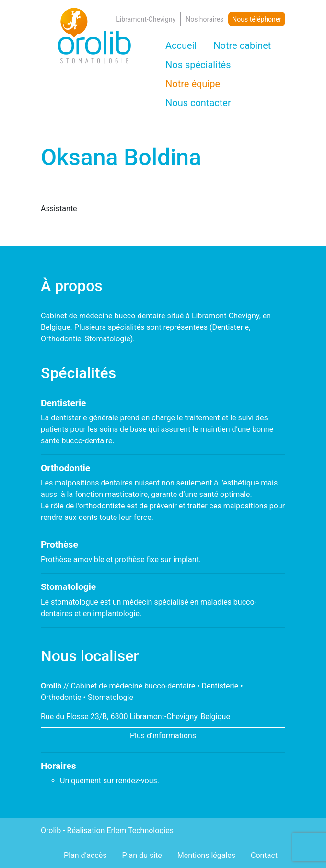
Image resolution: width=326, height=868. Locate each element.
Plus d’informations (163, 736)
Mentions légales (206, 855)
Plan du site (142, 855)
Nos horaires (204, 19)
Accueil (181, 45)
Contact (264, 855)
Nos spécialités (198, 65)
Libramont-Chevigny (146, 19)
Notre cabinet (242, 45)
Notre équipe (193, 84)
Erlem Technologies (140, 830)
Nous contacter (198, 103)
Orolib (51, 830)
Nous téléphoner (257, 19)
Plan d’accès (85, 855)
